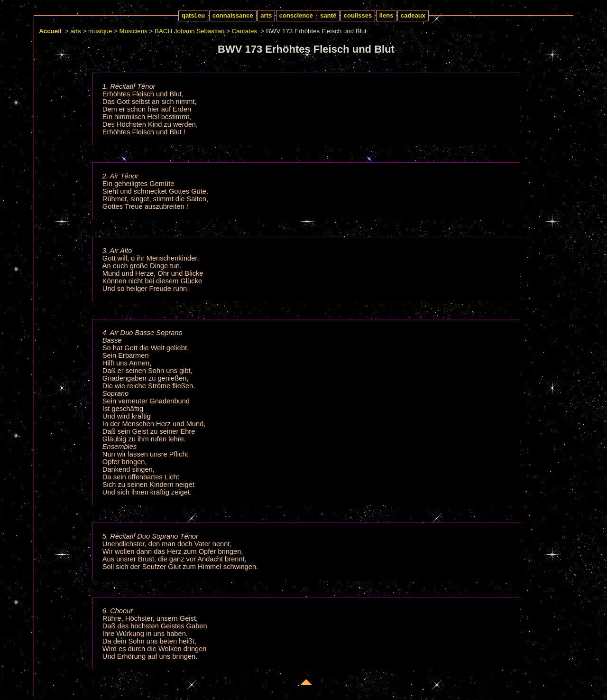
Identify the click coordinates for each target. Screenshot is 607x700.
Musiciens (133, 31)
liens (386, 15)
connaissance (233, 15)
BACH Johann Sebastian (189, 31)
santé (328, 15)
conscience (296, 15)
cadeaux (413, 15)
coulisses (358, 15)
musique (100, 31)
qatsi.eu (193, 15)
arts (266, 15)
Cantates (244, 31)
